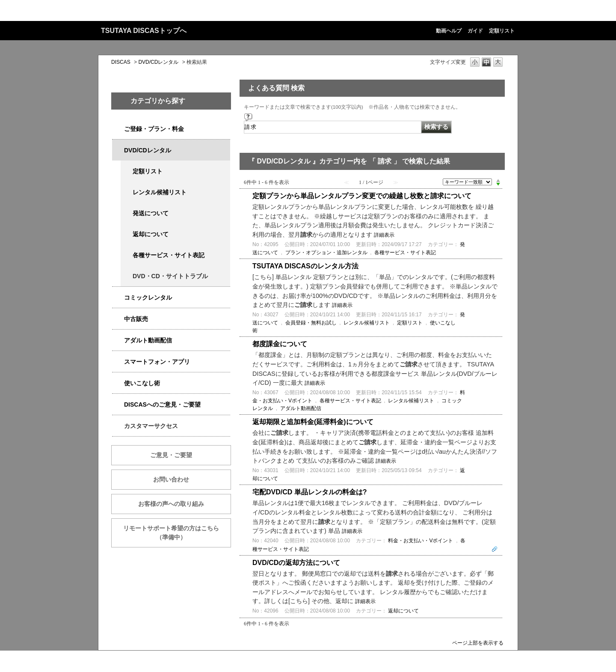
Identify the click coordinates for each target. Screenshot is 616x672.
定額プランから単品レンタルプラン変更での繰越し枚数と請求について (362, 196)
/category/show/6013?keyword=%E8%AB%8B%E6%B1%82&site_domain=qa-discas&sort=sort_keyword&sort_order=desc (118, 319)
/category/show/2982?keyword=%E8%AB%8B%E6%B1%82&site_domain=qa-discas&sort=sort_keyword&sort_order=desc (118, 362)
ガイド (475, 31)
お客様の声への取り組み (171, 504)
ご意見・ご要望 (171, 455)
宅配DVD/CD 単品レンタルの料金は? (310, 492)
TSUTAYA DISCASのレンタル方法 (305, 266)
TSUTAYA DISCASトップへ (144, 31)
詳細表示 (384, 235)
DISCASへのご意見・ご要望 (162, 404)
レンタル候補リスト (160, 192)
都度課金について (280, 344)
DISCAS (121, 62)
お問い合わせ (171, 479)
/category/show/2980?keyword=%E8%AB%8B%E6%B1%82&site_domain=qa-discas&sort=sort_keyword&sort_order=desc (118, 150)
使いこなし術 (142, 383)
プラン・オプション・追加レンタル (326, 253)
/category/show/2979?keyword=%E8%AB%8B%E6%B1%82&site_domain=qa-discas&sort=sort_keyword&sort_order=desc (118, 129)
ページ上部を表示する (478, 643)
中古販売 (136, 319)
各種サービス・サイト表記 (169, 255)
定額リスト (502, 31)
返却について (151, 234)
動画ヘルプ (449, 31)
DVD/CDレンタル (158, 62)
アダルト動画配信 (148, 340)
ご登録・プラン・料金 (154, 129)
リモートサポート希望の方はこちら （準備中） (177, 533)
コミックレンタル (148, 297)
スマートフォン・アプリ (157, 362)
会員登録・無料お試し (311, 323)
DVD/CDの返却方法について (296, 563)
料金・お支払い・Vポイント (421, 541)
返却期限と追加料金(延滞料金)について (313, 422)
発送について (151, 213)
